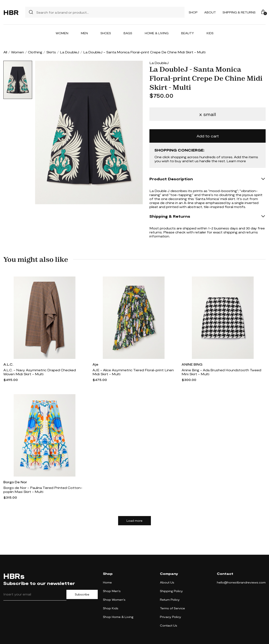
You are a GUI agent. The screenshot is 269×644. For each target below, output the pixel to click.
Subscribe (82, 594)
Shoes (106, 33)
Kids (210, 33)
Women (62, 33)
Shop (193, 12)
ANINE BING (192, 364)
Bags (128, 33)
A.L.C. (8, 364)
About (210, 12)
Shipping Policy (171, 591)
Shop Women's (114, 600)
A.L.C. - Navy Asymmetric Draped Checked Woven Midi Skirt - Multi (40, 372)
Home (107, 582)
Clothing (35, 52)
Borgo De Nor (15, 482)
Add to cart (208, 136)
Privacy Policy (171, 617)
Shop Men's (112, 591)
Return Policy (170, 600)
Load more (134, 521)
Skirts (51, 52)
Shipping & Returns (239, 12)
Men (84, 33)
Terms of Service (172, 608)
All (5, 52)
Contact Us (169, 625)
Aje (95, 364)
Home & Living (157, 33)
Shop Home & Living (118, 617)
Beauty (188, 33)
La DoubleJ (70, 52)
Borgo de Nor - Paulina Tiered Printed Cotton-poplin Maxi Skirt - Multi (43, 490)
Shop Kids (111, 608)
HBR (11, 12)
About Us (167, 582)
